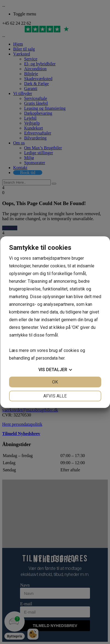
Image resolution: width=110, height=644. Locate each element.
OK (55, 382)
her (62, 358)
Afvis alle (55, 396)
